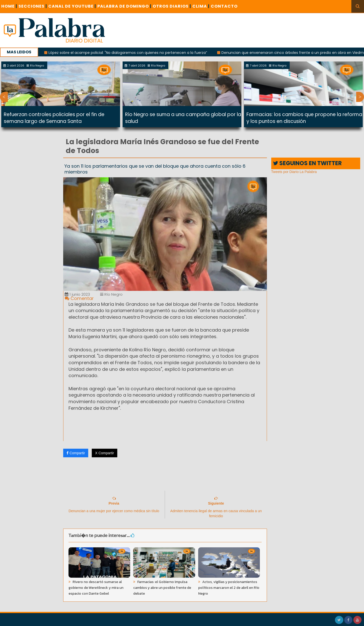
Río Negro (111, 294)
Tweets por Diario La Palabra (294, 172)
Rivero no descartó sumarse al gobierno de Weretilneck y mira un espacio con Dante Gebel (96, 588)
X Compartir (105, 453)
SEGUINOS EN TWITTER (307, 163)
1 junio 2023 (77, 294)
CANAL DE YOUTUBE (72, 6)
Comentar (79, 298)
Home (9, 6)
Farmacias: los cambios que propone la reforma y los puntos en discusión (304, 118)
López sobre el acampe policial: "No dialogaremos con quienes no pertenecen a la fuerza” (132, 53)
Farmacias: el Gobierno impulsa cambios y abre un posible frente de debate (162, 588)
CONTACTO (224, 6)
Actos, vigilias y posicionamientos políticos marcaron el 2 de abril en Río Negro (229, 588)
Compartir (76, 453)
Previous (4, 97)
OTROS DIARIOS (172, 6)
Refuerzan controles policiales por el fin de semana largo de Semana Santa (54, 118)
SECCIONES (33, 6)
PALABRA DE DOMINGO (124, 6)
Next (360, 97)
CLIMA (201, 6)
